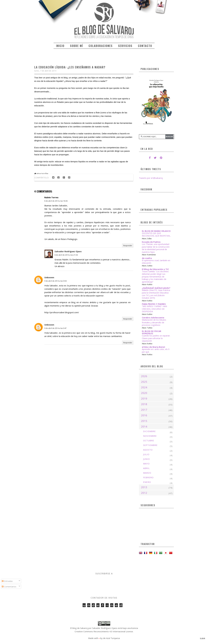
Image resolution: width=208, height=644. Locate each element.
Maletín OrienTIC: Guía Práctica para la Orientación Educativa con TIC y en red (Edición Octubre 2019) (156, 294)
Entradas (7, 581)
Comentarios (9, 587)
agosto (148, 450)
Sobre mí (77, 46)
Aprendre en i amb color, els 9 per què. (156, 351)
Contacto (145, 46)
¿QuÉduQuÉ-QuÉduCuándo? (156, 288)
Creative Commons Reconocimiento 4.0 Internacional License (104, 631)
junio (146, 459)
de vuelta (147, 258)
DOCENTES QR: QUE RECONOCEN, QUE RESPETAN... (156, 235)
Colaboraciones (101, 46)
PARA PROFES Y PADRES (154, 304)
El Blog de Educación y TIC (155, 269)
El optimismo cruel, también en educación (156, 262)
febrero (148, 477)
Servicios (125, 46)
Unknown (49, 277)
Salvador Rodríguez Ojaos (68, 251)
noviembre (150, 436)
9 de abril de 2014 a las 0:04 (55, 281)
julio (146, 454)
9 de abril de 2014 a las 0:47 (55, 328)
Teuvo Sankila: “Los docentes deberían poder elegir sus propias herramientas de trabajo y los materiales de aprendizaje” (155, 277)
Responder (128, 246)
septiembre (150, 445)
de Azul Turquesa (111, 638)
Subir (203, 638)
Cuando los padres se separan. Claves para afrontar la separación (156, 338)
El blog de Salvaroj (79, 628)
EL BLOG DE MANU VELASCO (156, 231)
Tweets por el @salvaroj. (151, 178)
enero (147, 482)
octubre (149, 440)
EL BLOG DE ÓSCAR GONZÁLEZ (152, 332)
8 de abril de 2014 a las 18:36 (56, 201)
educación (42, 174)
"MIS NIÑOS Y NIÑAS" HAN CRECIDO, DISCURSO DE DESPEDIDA (154, 309)
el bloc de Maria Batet (154, 347)
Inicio (60, 46)
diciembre (149, 431)
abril (146, 468)
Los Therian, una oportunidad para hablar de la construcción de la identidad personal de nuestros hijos (156, 248)
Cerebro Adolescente (153, 318)
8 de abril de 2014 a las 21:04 (66, 255)
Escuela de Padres (151, 242)
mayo (146, 464)
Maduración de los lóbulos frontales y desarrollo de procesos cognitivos (154, 322)
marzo (147, 473)
